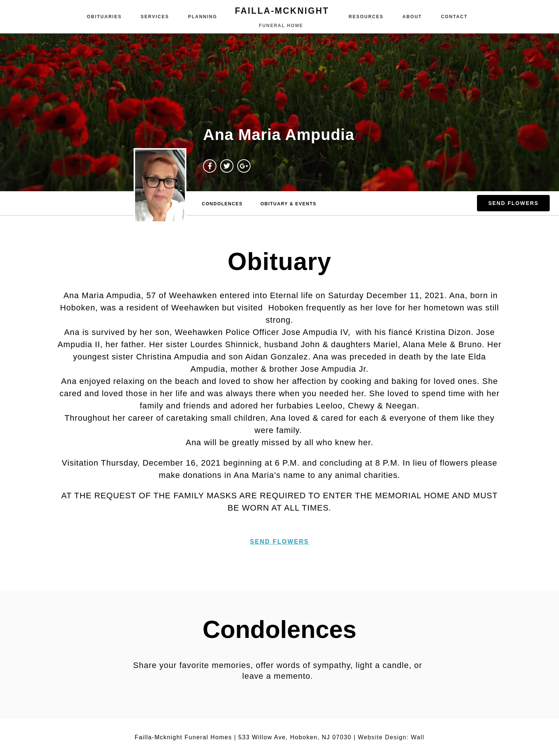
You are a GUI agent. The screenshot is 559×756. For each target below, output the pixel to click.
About (412, 17)
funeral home (281, 26)
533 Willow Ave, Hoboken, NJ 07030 (295, 737)
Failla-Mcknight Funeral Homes (183, 737)
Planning (202, 17)
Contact (454, 17)
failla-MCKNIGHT (282, 11)
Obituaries (104, 17)
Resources (366, 17)
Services (155, 17)
